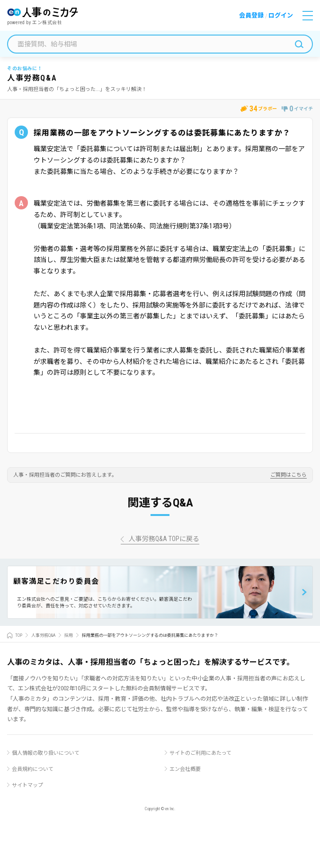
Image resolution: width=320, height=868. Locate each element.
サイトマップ (27, 785)
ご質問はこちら (289, 475)
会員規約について (33, 769)
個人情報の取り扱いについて (46, 753)
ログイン (281, 15)
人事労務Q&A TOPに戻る (164, 539)
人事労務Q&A (43, 635)
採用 (69, 635)
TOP (19, 635)
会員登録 (251, 15)
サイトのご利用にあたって (200, 753)
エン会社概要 (185, 769)
